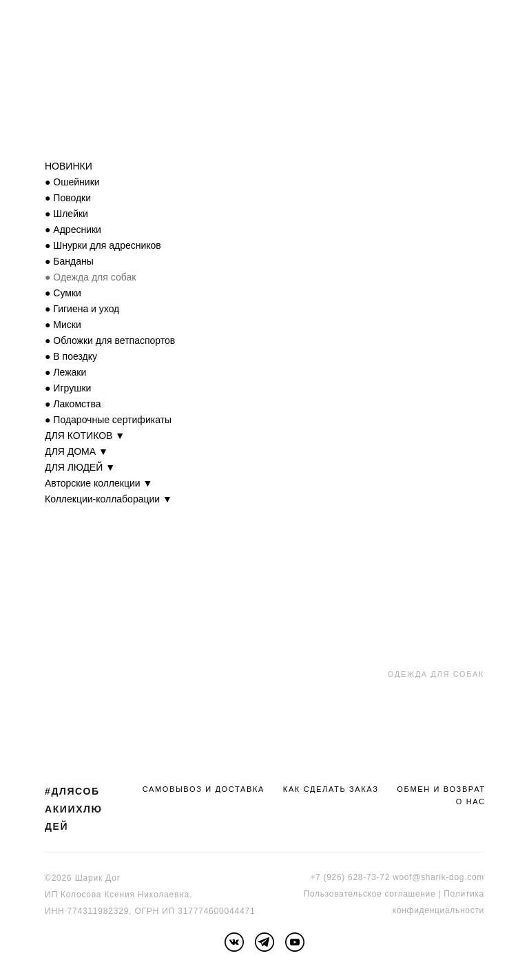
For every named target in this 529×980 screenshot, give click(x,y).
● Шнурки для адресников (103, 245)
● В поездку (71, 356)
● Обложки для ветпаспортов (110, 340)
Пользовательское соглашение (370, 894)
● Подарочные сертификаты (108, 420)
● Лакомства (73, 404)
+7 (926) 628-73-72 (350, 877)
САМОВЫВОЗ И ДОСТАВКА (204, 789)
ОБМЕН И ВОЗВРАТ (441, 789)
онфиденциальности (440, 910)
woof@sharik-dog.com (438, 877)
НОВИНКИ (69, 166)
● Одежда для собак (90, 277)
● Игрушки (68, 388)
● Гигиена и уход (82, 309)
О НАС (471, 802)
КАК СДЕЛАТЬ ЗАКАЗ (331, 789)
